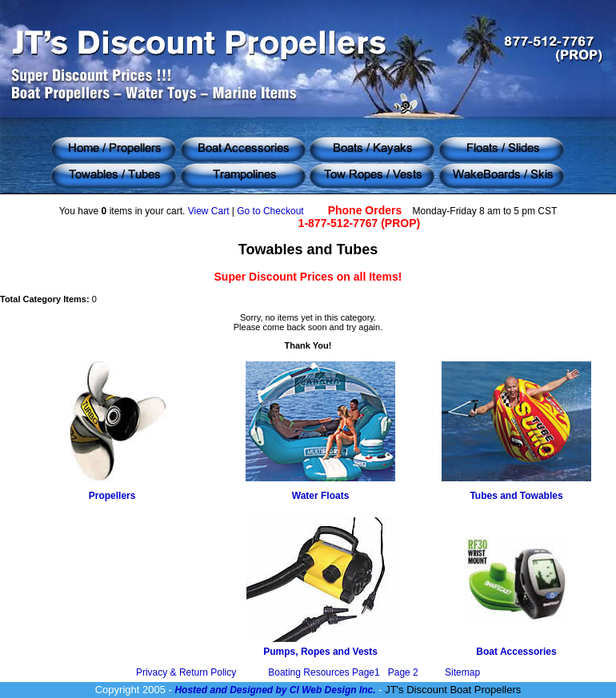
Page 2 (403, 672)
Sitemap (462, 672)
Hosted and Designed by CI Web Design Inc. (275, 690)
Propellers (112, 496)
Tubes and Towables (516, 496)
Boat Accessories (516, 652)
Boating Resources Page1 (325, 672)
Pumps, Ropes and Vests (320, 652)
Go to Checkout (270, 211)
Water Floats (321, 496)
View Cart (209, 211)
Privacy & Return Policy (186, 672)
